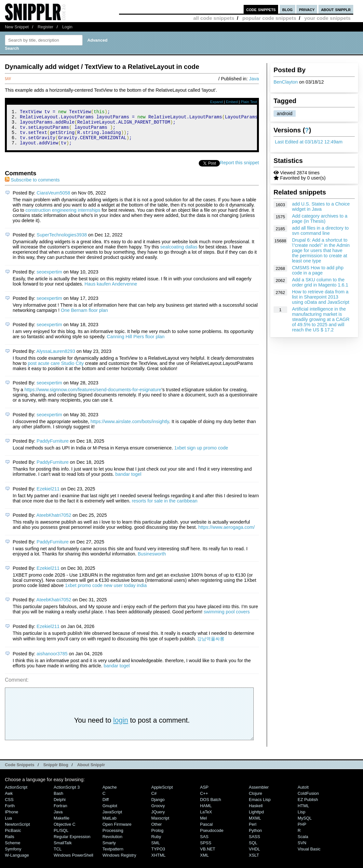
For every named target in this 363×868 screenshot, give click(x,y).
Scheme (13, 850)
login (121, 727)
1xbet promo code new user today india (106, 592)
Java (254, 79)
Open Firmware (117, 831)
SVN (302, 850)
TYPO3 (158, 856)
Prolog (157, 837)
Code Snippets (20, 772)
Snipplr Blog (56, 772)
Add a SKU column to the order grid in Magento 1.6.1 (320, 282)
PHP (302, 831)
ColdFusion (308, 800)
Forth (10, 813)
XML (204, 862)
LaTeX (206, 819)
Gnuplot (110, 813)
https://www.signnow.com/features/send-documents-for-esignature (93, 396)
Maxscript (160, 825)
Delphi (60, 806)
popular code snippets (269, 18)
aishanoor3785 (52, 661)
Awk (9, 800)
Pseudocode (212, 837)
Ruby (156, 843)
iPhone (12, 819)
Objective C (65, 831)
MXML (255, 825)
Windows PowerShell (74, 862)
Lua (8, 825)
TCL (58, 856)
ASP (204, 794)
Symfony (13, 856)
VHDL (255, 856)
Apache (110, 794)
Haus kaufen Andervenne (111, 291)
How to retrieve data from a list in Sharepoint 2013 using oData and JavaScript (321, 297)
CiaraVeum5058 (54, 200)
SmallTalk (63, 850)
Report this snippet (239, 169)
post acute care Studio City (56, 370)
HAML (206, 813)
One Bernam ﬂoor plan (84, 317)
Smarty (109, 850)
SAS (204, 843)
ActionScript (16, 794)
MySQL (305, 825)
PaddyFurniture (53, 448)
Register (46, 27)
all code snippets (214, 18)
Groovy (158, 813)
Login (67, 27)
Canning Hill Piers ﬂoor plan (136, 343)
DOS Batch (211, 806)
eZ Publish (308, 806)
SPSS (206, 850)
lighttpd (256, 819)
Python (255, 837)
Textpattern (113, 856)
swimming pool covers (227, 619)
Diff (106, 806)
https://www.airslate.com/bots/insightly (130, 428)
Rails (10, 843)
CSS (9, 806)
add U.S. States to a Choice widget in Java (321, 207)
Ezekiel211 (48, 496)
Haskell (256, 813)
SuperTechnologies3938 (62, 242)
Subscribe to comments (32, 187)
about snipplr (336, 9)
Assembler (259, 794)
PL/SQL (61, 837)
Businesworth (152, 561)
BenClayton (286, 82)
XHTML (158, 862)
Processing (113, 837)
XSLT (254, 862)
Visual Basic (309, 856)
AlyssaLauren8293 (56, 358)
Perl (253, 831)
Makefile (61, 825)
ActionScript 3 (67, 794)
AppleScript (162, 794)
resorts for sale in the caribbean (165, 508)
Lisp (302, 819)
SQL (253, 850)
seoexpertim (49, 279)
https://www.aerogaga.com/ (226, 534)
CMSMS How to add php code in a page (318, 270)
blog (288, 9)
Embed (232, 102)
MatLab (109, 825)
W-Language (17, 862)
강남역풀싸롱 (211, 646)
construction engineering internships (63, 217)
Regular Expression (72, 843)
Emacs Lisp (260, 806)
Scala (303, 843)
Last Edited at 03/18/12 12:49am (309, 142)
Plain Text (249, 102)
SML (156, 850)
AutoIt (303, 794)
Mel (203, 825)
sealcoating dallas (179, 254)
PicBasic (13, 837)
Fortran (60, 813)
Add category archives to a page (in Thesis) (320, 219)
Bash (59, 800)
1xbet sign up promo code (201, 455)
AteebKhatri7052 (54, 522)
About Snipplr (91, 772)
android (285, 114)
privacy (307, 9)
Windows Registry (119, 862)
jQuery (158, 819)
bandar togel (128, 481)
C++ (204, 800)
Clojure (255, 800)
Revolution (112, 843)
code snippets (261, 9)
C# (154, 800)
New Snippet (17, 27)
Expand (216, 102)
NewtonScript (17, 831)
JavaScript (112, 819)
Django (158, 806)
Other (156, 831)
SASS (255, 843)
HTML (303, 813)
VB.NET (208, 856)
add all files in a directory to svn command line (320, 231)
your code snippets (327, 18)
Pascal (206, 831)
